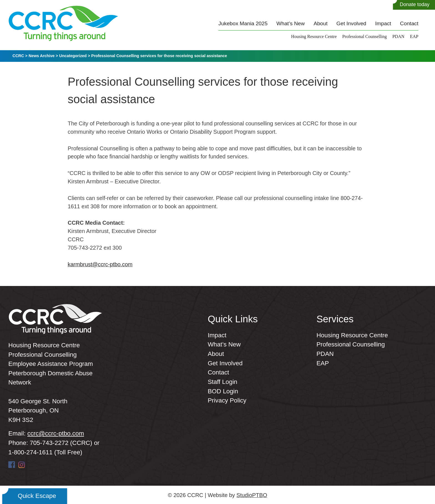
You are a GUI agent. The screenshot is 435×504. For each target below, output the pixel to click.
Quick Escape (37, 496)
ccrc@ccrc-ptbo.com (55, 433)
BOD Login (223, 391)
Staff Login (223, 382)
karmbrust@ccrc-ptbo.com (100, 264)
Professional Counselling (365, 36)
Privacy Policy (227, 400)
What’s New (290, 23)
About (320, 23)
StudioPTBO (252, 495)
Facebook (12, 465)
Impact (383, 23)
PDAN (398, 36)
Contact (409, 23)
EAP (414, 36)
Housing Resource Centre (314, 36)
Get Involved (351, 23)
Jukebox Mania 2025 (243, 23)
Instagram (22, 465)
